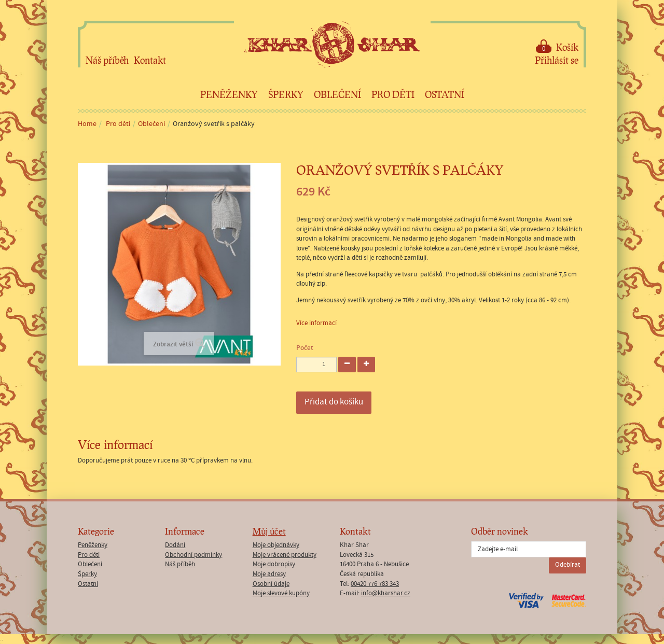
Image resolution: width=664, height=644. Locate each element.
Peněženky (229, 94)
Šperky (286, 94)
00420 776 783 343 (375, 584)
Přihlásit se (557, 60)
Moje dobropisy (274, 564)
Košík (557, 46)
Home (87, 124)
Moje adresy (269, 574)
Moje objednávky (276, 545)
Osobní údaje (271, 584)
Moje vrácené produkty (285, 555)
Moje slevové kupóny (281, 593)
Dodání (175, 545)
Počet (305, 348)
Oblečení (337, 94)
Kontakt (150, 60)
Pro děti (393, 94)
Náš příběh (107, 60)
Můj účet (269, 531)
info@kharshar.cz (386, 593)
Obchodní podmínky (193, 555)
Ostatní (445, 94)
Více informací (316, 323)
